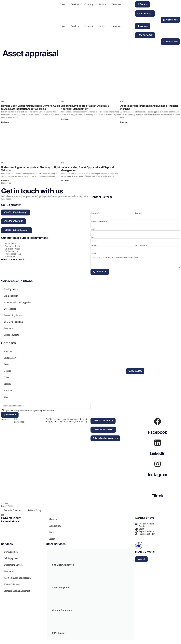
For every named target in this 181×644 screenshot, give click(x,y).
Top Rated (19, 423)
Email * (93, 229)
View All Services (12, 586)
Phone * (93, 237)
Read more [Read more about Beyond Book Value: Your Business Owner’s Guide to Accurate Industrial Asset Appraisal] (5, 122)
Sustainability (10, 359)
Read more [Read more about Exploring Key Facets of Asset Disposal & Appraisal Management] (65, 119)
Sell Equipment (11, 297)
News (7, 378)
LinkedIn (158, 455)
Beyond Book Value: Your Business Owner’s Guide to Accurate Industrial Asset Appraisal (31, 107)
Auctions (8, 391)
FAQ (6, 398)
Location (94, 245)
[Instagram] (158, 465)
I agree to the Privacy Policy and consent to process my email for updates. (30, 411)
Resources (117, 4)
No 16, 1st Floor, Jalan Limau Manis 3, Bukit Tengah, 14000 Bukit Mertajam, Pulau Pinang (67, 422)
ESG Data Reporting (13, 323)
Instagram (158, 476)
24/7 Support (10, 310)
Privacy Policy (35, 512)
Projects (103, 4)
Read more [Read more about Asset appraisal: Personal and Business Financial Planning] (124, 122)
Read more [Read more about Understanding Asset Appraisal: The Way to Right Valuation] (5, 181)
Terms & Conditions (13, 512)
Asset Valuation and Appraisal (18, 303)
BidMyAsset (7, 507)
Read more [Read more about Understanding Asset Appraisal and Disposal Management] (65, 181)
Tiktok (158, 497)
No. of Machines (141, 245)
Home (63, 4)
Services (75, 4)
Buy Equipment (11, 290)
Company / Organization (99, 221)
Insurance (8, 329)
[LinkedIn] (158, 444)
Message (93, 253)
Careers (7, 372)
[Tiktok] (158, 486)
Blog (3, 101)
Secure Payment (11, 336)
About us (8, 352)
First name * (95, 213)
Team (6, 365)
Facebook (158, 433)
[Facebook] (158, 423)
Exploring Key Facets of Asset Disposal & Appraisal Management (85, 107)
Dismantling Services (14, 316)
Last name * (139, 213)
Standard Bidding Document (17, 592)
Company (89, 4)
